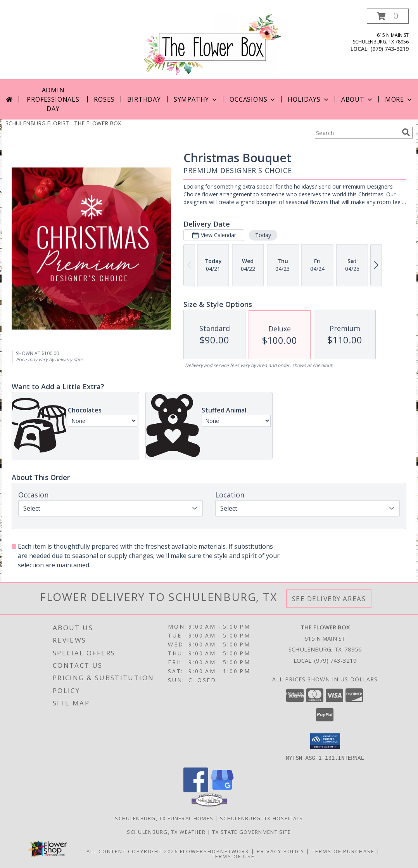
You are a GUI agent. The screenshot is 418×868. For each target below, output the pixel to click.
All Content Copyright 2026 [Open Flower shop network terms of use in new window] (132, 851)
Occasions (253, 99)
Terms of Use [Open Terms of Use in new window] (233, 856)
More (399, 99)
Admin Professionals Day (53, 99)
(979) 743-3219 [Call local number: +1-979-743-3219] (389, 49)
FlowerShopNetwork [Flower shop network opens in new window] (215, 851)
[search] (406, 132)
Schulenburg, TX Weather (166, 832)
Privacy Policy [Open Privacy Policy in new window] (281, 851)
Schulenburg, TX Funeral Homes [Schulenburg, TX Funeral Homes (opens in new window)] (164, 818)
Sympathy (196, 99)
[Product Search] (357, 133)
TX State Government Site (251, 832)
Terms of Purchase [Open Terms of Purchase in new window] (343, 851)
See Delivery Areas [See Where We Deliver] (329, 599)
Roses (104, 99)
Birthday (144, 99)
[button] (388, 16)
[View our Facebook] (196, 790)
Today (263, 235)
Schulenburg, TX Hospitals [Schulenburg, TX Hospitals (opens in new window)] (262, 818)
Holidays (309, 99)
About (358, 99)
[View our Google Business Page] (222, 790)
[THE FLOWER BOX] (212, 44)
